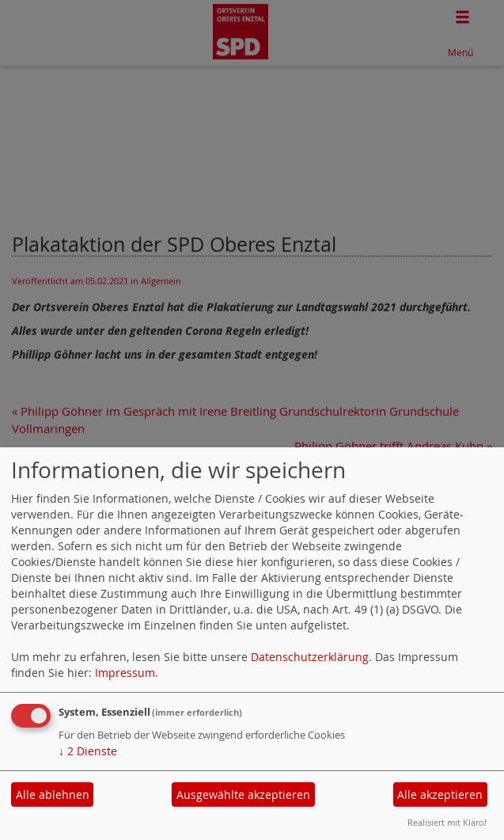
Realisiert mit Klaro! (447, 822)
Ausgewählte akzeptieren (243, 794)
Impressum (125, 673)
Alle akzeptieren (440, 794)
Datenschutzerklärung (310, 657)
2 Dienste (88, 751)
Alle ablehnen (53, 794)
